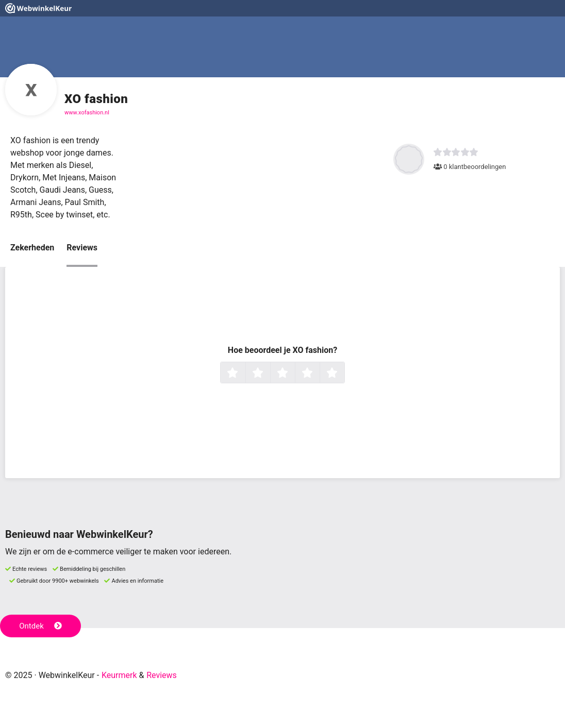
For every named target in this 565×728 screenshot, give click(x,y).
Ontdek (40, 626)
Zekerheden (32, 248)
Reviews (82, 248)
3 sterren (294, 374)
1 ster (244, 374)
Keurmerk (119, 675)
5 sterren (343, 374)
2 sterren (269, 374)
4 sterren (319, 374)
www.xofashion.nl (87, 113)
